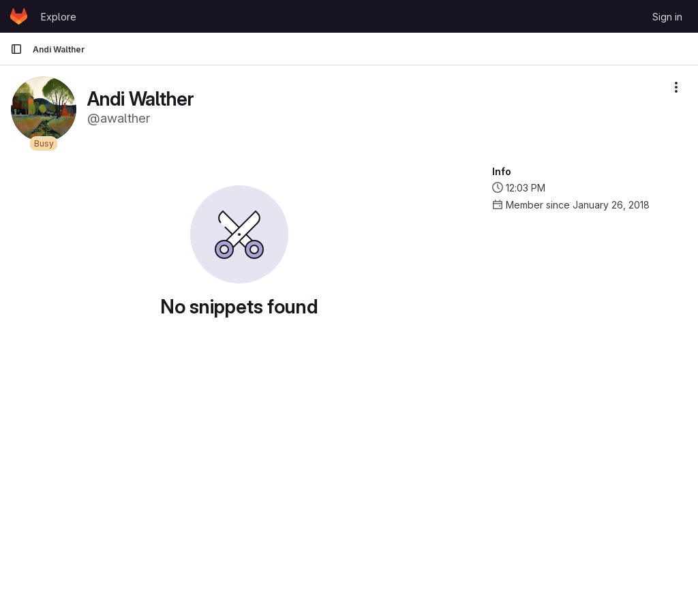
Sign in (667, 17)
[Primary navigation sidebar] (16, 49)
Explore (59, 17)
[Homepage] (19, 16)
